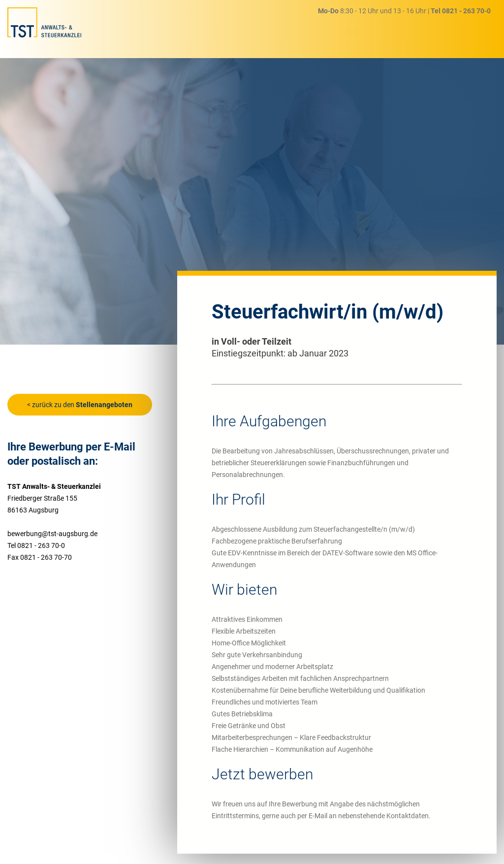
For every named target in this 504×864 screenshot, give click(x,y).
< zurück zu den (80, 405)
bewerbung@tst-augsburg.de (52, 534)
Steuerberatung (247, 31)
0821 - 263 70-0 (466, 11)
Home (199, 31)
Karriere (367, 28)
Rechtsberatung (313, 30)
